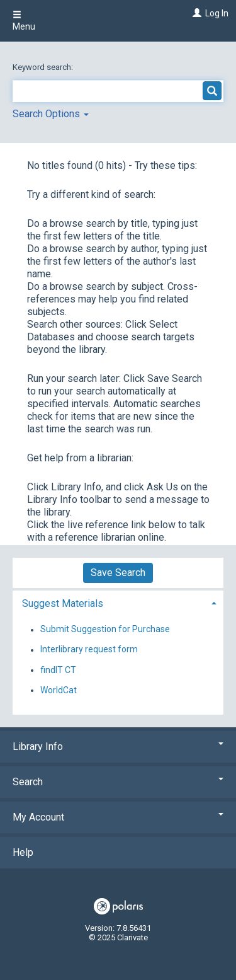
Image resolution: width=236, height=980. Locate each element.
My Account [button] (118, 817)
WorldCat (59, 690)
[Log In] (195, 13)
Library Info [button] (118, 747)
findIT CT (58, 670)
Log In (217, 13)
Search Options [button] (51, 114)
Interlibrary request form (89, 650)
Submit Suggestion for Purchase (105, 630)
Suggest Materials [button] (63, 603)
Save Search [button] (118, 573)
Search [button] (118, 782)
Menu (24, 21)
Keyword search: (44, 67)
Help (23, 852)
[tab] (118, 602)
